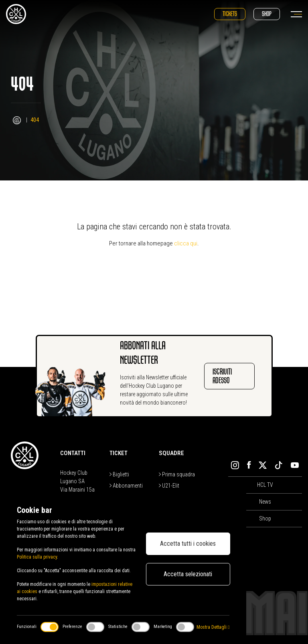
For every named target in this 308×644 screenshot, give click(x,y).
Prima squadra (177, 474)
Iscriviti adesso (222, 376)
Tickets (230, 14)
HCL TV (265, 485)
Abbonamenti (126, 486)
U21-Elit (169, 486)
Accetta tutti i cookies (188, 544)
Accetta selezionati (188, 574)
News (265, 502)
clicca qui (186, 243)
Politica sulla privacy (37, 557)
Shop (267, 14)
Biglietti (119, 474)
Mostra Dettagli (213, 627)
